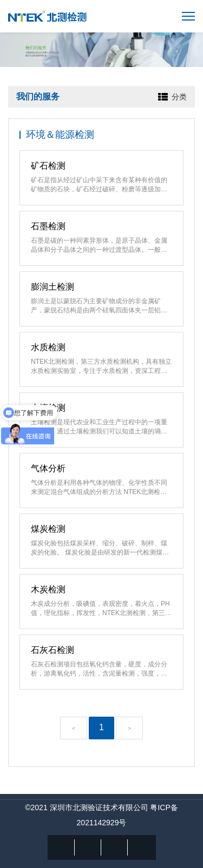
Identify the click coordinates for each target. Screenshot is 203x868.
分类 (179, 97)
